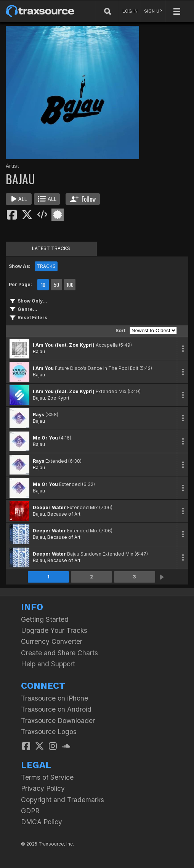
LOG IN (130, 11)
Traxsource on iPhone (55, 698)
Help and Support (48, 664)
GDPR (30, 811)
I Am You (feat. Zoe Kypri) (64, 345)
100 (70, 285)
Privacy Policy (43, 788)
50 (56, 285)
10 (43, 285)
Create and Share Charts (59, 653)
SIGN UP (153, 11)
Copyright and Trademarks (63, 800)
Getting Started (45, 619)
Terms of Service (47, 777)
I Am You (43, 368)
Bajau (39, 351)
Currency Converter (52, 641)
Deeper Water (49, 507)
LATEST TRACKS (51, 248)
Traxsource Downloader (58, 721)
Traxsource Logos (49, 732)
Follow (83, 199)
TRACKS (46, 266)
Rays (38, 415)
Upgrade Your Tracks (54, 630)
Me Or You (45, 438)
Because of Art (64, 514)
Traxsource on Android (56, 709)
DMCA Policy (42, 822)
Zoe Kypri (58, 398)
